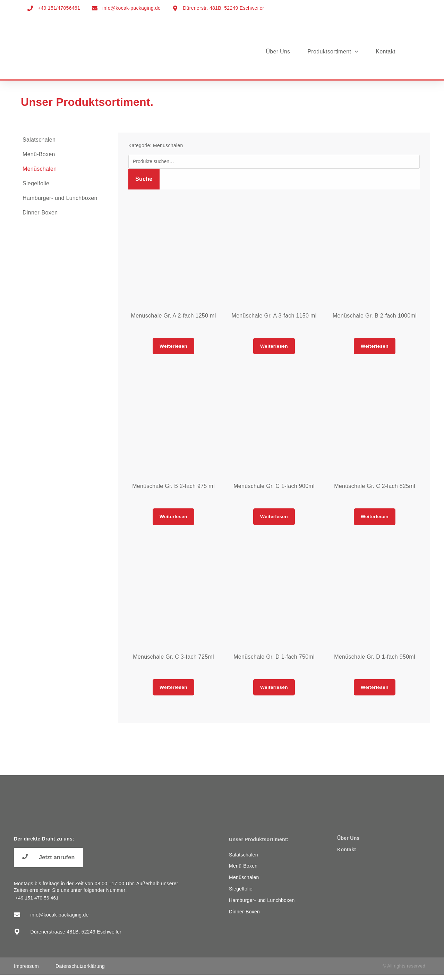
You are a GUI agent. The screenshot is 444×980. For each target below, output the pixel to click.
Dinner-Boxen (40, 213)
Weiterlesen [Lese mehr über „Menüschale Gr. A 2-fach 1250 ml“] (174, 347)
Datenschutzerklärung (80, 971)
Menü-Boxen (39, 154)
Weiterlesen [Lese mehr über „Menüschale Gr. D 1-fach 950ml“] (375, 691)
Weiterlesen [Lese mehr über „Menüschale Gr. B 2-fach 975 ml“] (174, 519)
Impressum (26, 971)
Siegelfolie (36, 183)
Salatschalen (39, 140)
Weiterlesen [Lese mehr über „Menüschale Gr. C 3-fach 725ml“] (174, 691)
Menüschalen (40, 169)
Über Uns (278, 52)
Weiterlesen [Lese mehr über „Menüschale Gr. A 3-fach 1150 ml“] (274, 347)
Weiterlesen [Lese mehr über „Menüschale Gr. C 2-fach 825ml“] (375, 519)
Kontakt (385, 52)
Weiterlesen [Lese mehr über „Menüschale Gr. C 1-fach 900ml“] (274, 519)
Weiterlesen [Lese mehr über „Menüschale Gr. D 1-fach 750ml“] (274, 691)
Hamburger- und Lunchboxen (60, 198)
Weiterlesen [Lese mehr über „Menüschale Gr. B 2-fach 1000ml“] (375, 347)
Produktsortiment (333, 52)
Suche (144, 179)
